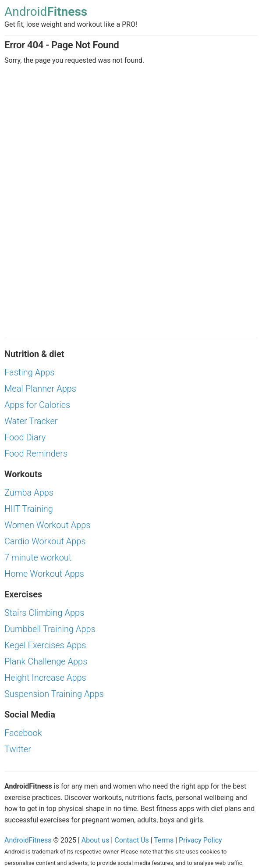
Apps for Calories (37, 405)
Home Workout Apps (44, 574)
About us (96, 840)
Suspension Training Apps (54, 694)
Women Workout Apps (47, 525)
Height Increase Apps (45, 678)
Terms (164, 840)
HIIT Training (29, 509)
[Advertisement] (131, 140)
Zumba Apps (29, 493)
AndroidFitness (28, 840)
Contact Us (132, 840)
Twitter (18, 749)
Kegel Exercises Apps (45, 645)
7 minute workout (38, 557)
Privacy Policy (200, 840)
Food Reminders (36, 454)
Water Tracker (31, 421)
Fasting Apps (29, 372)
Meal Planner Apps (40, 389)
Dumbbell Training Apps (50, 629)
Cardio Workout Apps (45, 541)
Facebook (23, 733)
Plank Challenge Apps (46, 661)
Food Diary (25, 437)
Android (46, 12)
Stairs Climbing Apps (44, 613)
